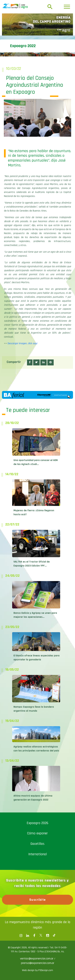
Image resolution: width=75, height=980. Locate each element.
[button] (30, 362)
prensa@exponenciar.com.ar (38, 963)
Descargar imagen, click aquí (22, 343)
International (38, 854)
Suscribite (38, 900)
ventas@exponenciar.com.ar (37, 959)
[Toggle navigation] (67, 7)
